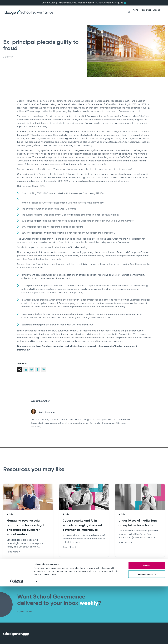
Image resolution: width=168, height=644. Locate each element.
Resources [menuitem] (146, 10)
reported (48, 108)
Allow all (147, 623)
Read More (13, 552)
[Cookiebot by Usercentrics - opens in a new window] (17, 639)
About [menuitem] (157, 10)
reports (40, 111)
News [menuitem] (135, 10)
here (112, 307)
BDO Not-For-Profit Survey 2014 (64, 178)
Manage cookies (147, 632)
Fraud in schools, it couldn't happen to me (61, 174)
